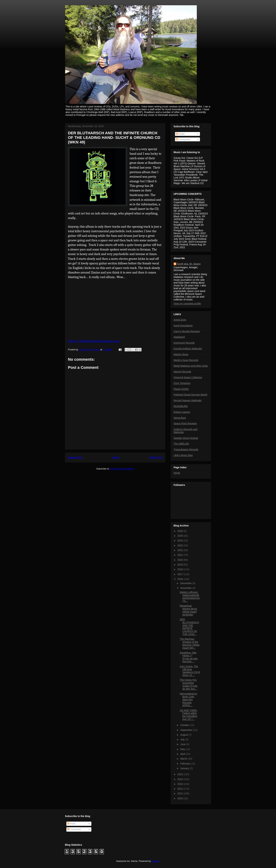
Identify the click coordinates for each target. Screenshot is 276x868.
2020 (181, 560)
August (184, 735)
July (183, 740)
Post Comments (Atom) (122, 469)
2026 (181, 531)
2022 (181, 550)
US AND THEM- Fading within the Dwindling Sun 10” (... (189, 715)
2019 (181, 565)
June (183, 744)
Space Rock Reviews (185, 423)
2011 (181, 793)
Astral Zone (180, 320)
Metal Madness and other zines (191, 366)
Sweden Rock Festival (186, 438)
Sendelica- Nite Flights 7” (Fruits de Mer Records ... (189, 657)
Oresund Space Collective (188, 377)
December (186, 583)
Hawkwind (179, 337)
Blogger (155, 861)
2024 (181, 541)
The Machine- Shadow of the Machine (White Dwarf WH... (190, 643)
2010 (181, 798)
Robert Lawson (182, 412)
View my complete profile (187, 304)
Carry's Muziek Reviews (187, 331)
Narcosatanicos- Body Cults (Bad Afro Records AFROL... (189, 700)
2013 (181, 784)
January (185, 768)
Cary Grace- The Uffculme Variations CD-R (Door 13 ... (190, 671)
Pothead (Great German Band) (190, 395)
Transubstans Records (186, 449)
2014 (181, 779)
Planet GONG (181, 389)
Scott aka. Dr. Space (189, 264)
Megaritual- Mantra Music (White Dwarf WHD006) (188, 610)
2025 (181, 536)
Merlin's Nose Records (186, 360)
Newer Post (75, 457)
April (183, 754)
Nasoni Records (182, 372)
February (186, 764)
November (186, 588)
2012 (181, 789)
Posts (180, 134)
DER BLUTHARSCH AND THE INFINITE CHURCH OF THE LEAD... (189, 627)
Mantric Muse (181, 354)
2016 (181, 579)
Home (116, 457)
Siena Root (180, 418)
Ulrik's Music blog (183, 455)
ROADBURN (181, 406)
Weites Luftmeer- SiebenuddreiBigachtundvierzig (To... (190, 597)
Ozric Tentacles (182, 383)
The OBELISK (181, 444)
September (187, 730)
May (183, 749)
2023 (181, 545)
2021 (181, 555)
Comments (183, 139)
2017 (181, 574)
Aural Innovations (183, 326)
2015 (181, 774)
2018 (181, 569)
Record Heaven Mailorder (188, 400)
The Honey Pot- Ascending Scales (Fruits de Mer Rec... (189, 684)
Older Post (156, 457)
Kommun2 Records (184, 343)
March (184, 759)
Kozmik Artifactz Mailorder (188, 349)
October (185, 725)
